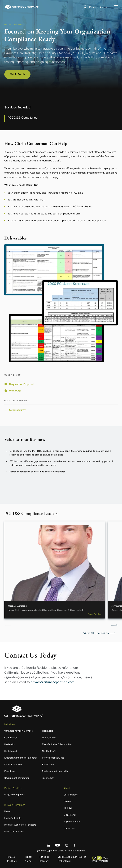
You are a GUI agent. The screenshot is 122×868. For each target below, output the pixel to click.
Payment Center (99, 7)
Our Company (71, 795)
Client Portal (70, 815)
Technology (48, 778)
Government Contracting (17, 778)
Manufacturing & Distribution (57, 744)
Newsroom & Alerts (14, 831)
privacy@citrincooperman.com (52, 682)
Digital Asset (11, 751)
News (7, 811)
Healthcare (48, 731)
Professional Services (53, 758)
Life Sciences (49, 737)
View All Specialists (96, 633)
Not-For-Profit (49, 751)
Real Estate (48, 764)
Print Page (15, 390)
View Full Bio (95, 614)
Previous (8, 625)
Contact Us (69, 828)
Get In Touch (17, 74)
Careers (68, 801)
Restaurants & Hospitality (55, 771)
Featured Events (13, 818)
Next (114, 625)
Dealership (10, 744)
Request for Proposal (21, 384)
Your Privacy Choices (100, 859)
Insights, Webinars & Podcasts (20, 825)
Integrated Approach (15, 794)
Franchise (9, 771)
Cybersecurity (17, 410)
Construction (11, 737)
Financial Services (14, 764)
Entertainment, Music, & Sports (21, 758)
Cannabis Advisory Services (19, 731)
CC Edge (68, 808)
